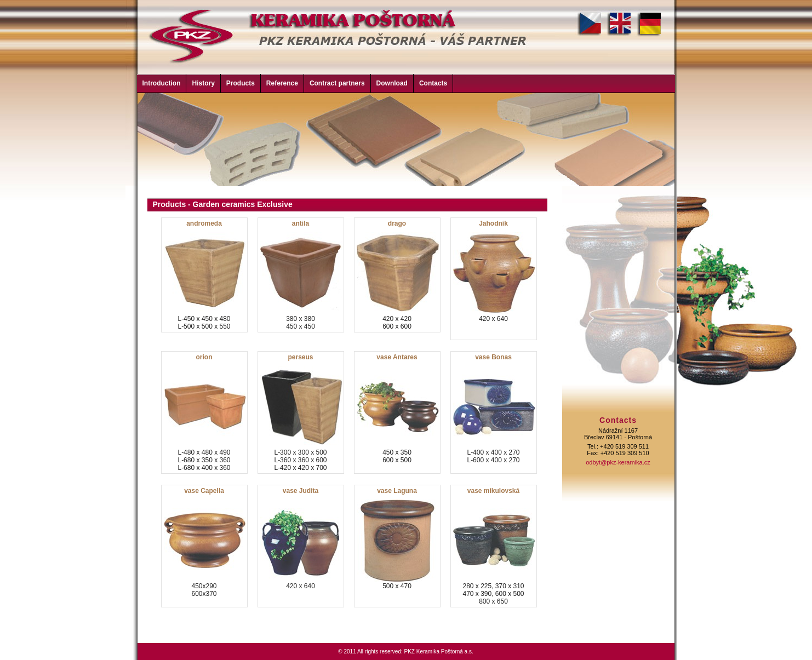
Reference (282, 83)
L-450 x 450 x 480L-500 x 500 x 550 (205, 275)
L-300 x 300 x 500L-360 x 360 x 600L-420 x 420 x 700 (301, 412)
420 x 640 (494, 279)
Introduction (162, 83)
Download (392, 83)
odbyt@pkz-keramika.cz (618, 462)
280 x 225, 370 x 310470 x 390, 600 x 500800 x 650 (494, 546)
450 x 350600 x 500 (398, 412)
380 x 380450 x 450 (301, 275)
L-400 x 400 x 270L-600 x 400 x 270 (494, 412)
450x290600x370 (205, 546)
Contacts (433, 83)
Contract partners (337, 83)
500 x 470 (398, 546)
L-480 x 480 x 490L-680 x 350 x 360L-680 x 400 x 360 (205, 412)
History (203, 83)
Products (241, 83)
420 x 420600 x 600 (398, 275)
